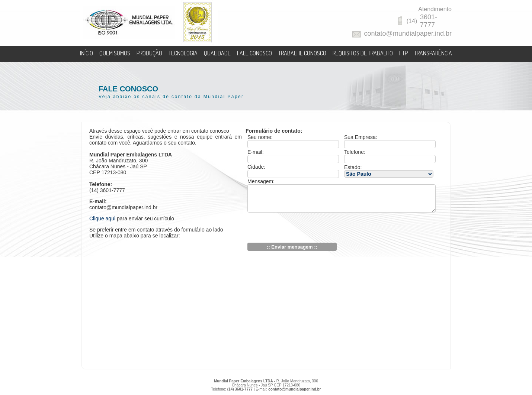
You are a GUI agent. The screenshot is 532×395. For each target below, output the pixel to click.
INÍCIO (86, 53)
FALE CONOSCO (254, 53)
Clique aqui (102, 218)
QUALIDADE (217, 53)
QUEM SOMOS (115, 53)
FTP (403, 53)
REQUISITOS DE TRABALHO (363, 53)
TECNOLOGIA (183, 53)
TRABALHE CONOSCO (302, 53)
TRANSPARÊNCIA (433, 53)
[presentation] (304, 228)
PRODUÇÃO (149, 53)
